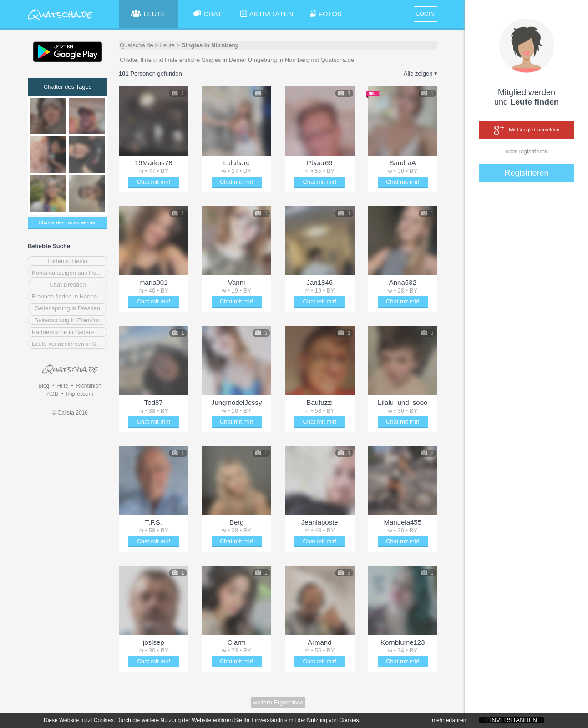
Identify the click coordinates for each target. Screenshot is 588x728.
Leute (168, 45)
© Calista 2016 (70, 413)
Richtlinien (89, 386)
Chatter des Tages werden (67, 222)
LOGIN (426, 14)
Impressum (79, 394)
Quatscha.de (137, 45)
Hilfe (63, 386)
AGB (52, 394)
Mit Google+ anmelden (527, 130)
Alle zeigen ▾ (421, 73)
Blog (44, 386)
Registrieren (526, 173)
